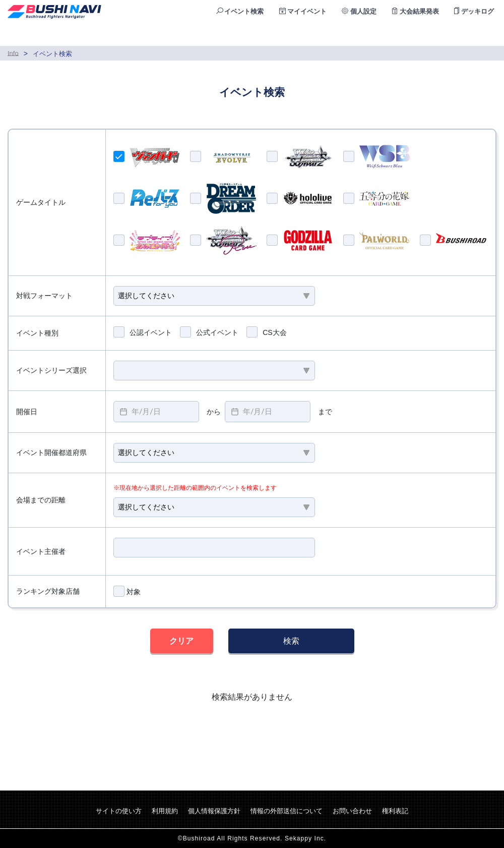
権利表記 (395, 811)
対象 (127, 591)
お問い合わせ (352, 811)
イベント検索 (240, 11)
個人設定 (359, 11)
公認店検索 (356, 35)
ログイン (477, 35)
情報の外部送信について (287, 811)
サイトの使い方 (119, 811)
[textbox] (156, 412)
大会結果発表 (416, 11)
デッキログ (474, 11)
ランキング (418, 35)
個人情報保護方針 (214, 811)
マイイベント (303, 11)
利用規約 (165, 811)
